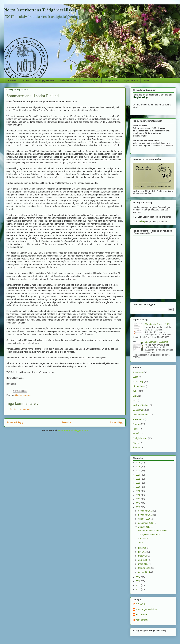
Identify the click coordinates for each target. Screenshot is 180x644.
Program (137, 424)
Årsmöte (137, 448)
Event (135, 377)
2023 (138, 475)
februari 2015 (145, 568)
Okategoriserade (23, 395)
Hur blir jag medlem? (44, 80)
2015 (138, 507)
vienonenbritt (142, 620)
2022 (138, 479)
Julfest (136, 391)
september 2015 (146, 523)
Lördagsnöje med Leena (149, 535)
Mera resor (143, 539)
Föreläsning (138, 382)
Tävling (136, 443)
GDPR (146, 80)
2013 (138, 581)
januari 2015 (144, 572)
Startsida (12, 80)
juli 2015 (142, 548)
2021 (138, 483)
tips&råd (136, 434)
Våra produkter (111, 80)
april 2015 (143, 560)
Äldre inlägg (117, 422)
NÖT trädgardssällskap (146, 609)
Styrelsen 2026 (131, 80)
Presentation (139, 419)
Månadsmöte (139, 410)
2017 (138, 499)
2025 (138, 467)
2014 (138, 577)
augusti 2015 (145, 527)
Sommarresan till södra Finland (152, 531)
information (138, 386)
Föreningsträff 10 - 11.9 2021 (158, 324)
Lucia (135, 396)
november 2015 (146, 515)
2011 (138, 589)
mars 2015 (143, 564)
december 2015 (146, 511)
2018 (138, 495)
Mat (134, 400)
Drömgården (141, 604)
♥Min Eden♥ (141, 615)
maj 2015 (143, 556)
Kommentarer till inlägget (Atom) (73, 430)
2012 (138, 585)
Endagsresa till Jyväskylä (156, 342)
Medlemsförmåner (68, 80)
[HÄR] (142, 222)
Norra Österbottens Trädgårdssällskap (41, 10)
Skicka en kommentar (20, 409)
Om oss (25, 80)
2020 (138, 487)
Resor (135, 429)
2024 (138, 471)
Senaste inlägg (15, 422)
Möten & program (91, 80)
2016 (138, 503)
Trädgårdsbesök (140, 438)
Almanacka (138, 372)
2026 (138, 463)
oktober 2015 (145, 519)
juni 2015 (143, 552)
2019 (138, 491)
